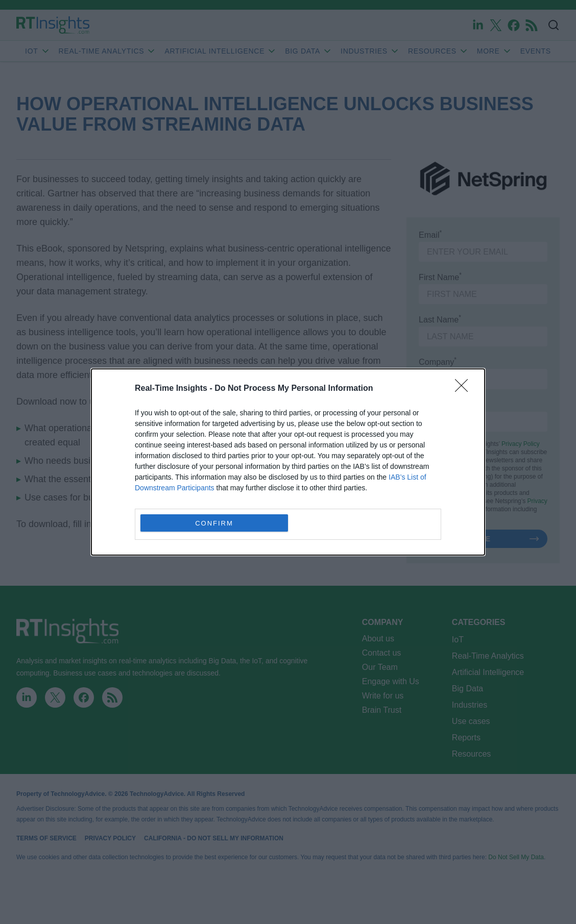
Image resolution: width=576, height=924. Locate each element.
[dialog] (288, 462)
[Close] (465, 389)
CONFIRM (214, 523)
